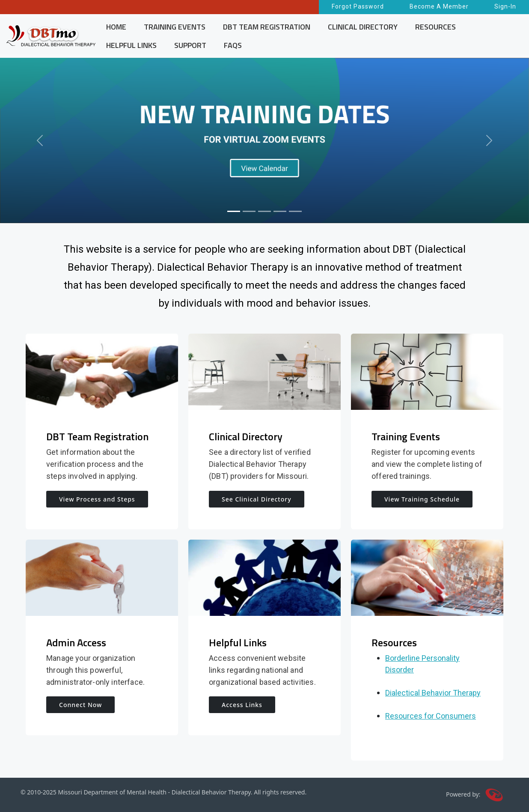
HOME (116, 27)
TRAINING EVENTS (175, 27)
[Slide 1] (234, 211)
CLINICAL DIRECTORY (363, 27)
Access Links (242, 705)
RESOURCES (435, 27)
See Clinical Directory (257, 499)
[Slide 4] (280, 211)
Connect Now (80, 705)
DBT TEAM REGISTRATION (267, 27)
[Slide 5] (295, 211)
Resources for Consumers (431, 716)
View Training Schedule (422, 499)
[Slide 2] (249, 211)
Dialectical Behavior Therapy (433, 693)
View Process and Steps (97, 499)
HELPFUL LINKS (131, 45)
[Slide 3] (264, 211)
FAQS (233, 45)
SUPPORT (190, 45)
